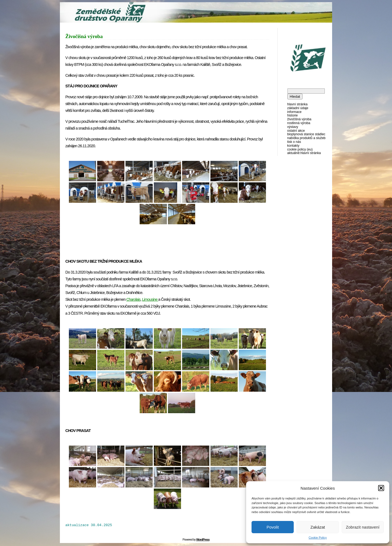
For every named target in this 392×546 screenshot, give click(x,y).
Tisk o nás (294, 142)
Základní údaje (298, 108)
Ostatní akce (296, 131)
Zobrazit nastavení (363, 527)
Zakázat (318, 527)
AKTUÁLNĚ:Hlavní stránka (304, 153)
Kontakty (293, 146)
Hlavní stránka (297, 104)
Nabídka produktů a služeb (306, 138)
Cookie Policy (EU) (300, 149)
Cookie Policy (318, 538)
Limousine (150, 299)
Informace (294, 112)
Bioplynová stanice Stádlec (306, 134)
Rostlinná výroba (299, 123)
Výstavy (293, 127)
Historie (293, 115)
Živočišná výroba (299, 119)
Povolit (273, 527)
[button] (381, 488)
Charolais (133, 299)
